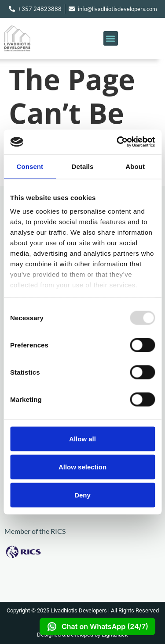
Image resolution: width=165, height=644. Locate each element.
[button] (111, 38)
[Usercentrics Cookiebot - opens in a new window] (117, 142)
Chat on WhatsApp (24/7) (97, 626)
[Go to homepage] (31, 38)
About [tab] (135, 166)
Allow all (82, 438)
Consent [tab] (30, 166)
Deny (82, 495)
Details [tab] (83, 166)
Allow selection (82, 467)
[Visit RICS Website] (57, 552)
